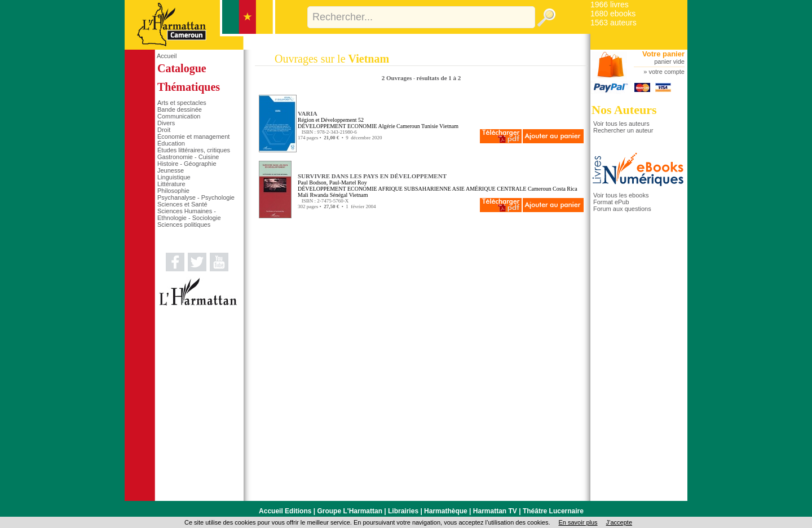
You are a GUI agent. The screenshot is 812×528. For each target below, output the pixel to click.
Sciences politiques (184, 225)
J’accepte (619, 522)
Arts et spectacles (182, 103)
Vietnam (449, 126)
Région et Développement (327, 120)
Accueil (167, 56)
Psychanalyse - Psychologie (196, 197)
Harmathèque (446, 511)
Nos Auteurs (624, 110)
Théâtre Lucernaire (553, 511)
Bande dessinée (180, 109)
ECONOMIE (362, 126)
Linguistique (174, 177)
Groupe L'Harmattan (350, 511)
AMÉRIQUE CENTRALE (496, 189)
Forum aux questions (622, 209)
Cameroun (408, 126)
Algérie (387, 126)
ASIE (458, 189)
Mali (303, 195)
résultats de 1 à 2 (438, 78)
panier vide (669, 61)
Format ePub (611, 202)
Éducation (171, 143)
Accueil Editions (285, 511)
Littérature (171, 184)
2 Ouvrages (398, 78)
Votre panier (663, 54)
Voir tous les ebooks (621, 195)
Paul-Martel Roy (348, 182)
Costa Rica (565, 189)
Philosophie (173, 191)
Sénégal (339, 195)
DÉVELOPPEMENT (322, 126)
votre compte (667, 72)
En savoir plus (578, 522)
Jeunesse (171, 170)
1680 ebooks (613, 14)
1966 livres (610, 5)
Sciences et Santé (182, 204)
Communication (179, 116)
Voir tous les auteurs (621, 124)
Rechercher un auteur (623, 130)
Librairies (403, 511)
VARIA (308, 113)
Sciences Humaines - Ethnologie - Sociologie (189, 214)
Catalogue (182, 68)
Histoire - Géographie (187, 164)
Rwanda (319, 195)
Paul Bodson (312, 182)
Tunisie (430, 126)
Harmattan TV (495, 511)
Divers (166, 123)
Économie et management (193, 137)
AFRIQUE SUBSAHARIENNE (415, 189)
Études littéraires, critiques (194, 150)
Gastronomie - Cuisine (188, 157)
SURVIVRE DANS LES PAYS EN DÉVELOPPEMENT (372, 176)
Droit (164, 130)
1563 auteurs (614, 23)
